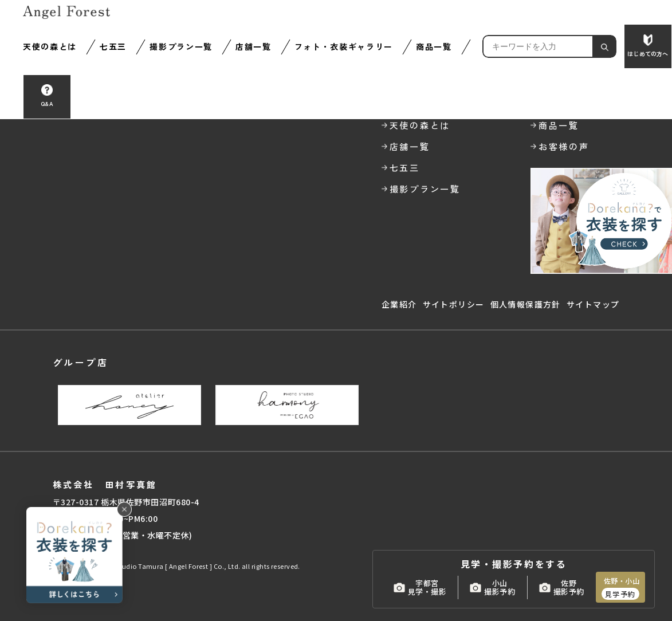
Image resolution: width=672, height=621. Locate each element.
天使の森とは (50, 46)
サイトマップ (593, 304)
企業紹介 (399, 304)
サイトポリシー (454, 304)
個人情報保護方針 (526, 304)
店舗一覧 (254, 46)
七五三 (113, 46)
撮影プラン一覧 (181, 46)
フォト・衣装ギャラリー (344, 46)
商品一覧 (434, 46)
